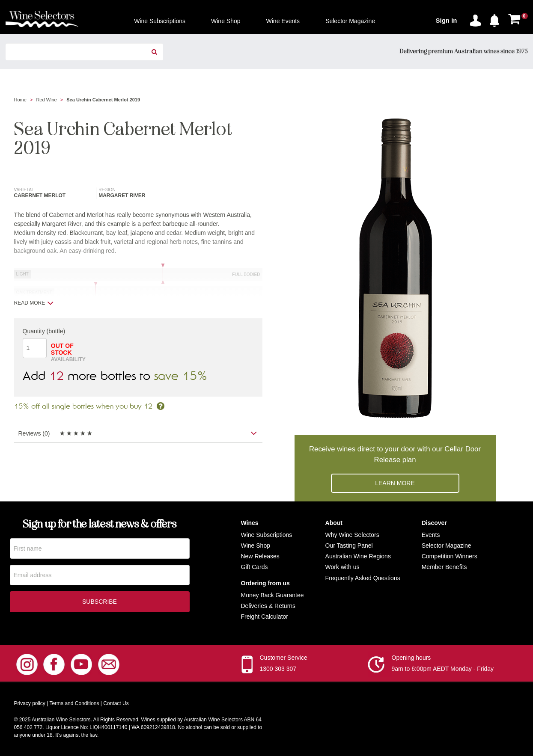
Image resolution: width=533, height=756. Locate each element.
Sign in (447, 20)
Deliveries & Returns (268, 606)
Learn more (395, 483)
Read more (34, 303)
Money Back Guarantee (272, 595)
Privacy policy (30, 703)
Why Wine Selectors (352, 535)
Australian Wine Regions (358, 556)
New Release (259, 556)
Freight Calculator (265, 617)
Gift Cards (255, 567)
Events (431, 535)
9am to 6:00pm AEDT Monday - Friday (443, 669)
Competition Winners (450, 556)
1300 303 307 (278, 669)
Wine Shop (256, 546)
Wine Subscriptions (267, 535)
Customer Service (284, 658)
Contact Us (116, 703)
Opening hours (411, 658)
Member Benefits (444, 567)
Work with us (342, 567)
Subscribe (100, 602)
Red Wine (46, 100)
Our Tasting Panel (349, 546)
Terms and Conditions (74, 703)
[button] (497, 19)
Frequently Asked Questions (363, 578)
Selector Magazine (447, 546)
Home (20, 100)
